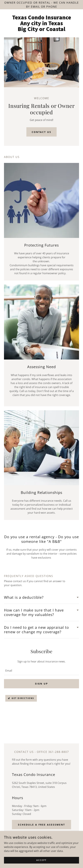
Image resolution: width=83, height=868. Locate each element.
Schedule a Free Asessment (42, 825)
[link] (41, 23)
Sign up (42, 684)
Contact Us (42, 132)
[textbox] (41, 671)
